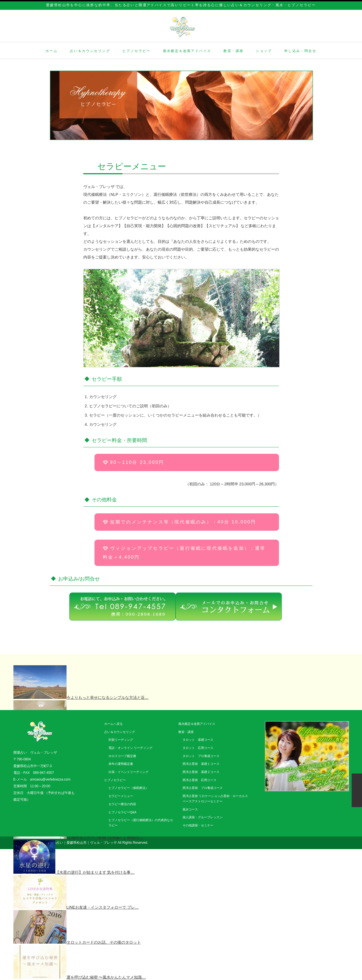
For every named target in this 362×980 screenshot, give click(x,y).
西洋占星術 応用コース (199, 780)
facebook (346, 843)
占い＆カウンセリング (90, 51)
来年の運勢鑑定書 (121, 764)
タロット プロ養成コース (201, 756)
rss (328, 843)
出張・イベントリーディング (128, 772)
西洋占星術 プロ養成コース (203, 788)
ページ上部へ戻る (357, 790)
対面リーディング (121, 740)
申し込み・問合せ (300, 51)
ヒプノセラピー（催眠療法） (128, 788)
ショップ (264, 51)
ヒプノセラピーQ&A (122, 812)
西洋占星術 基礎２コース (201, 772)
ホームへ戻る (113, 724)
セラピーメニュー (121, 796)
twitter (337, 843)
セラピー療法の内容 (122, 804)
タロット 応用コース (198, 748)
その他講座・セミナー (198, 825)
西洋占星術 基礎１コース (201, 764)
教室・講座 (233, 51)
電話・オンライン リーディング (130, 748)
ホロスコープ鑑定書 (122, 756)
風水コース (190, 809)
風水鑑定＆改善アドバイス (187, 51)
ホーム (52, 51)
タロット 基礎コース (198, 740)
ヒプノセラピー (137, 51)
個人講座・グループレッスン (203, 817)
